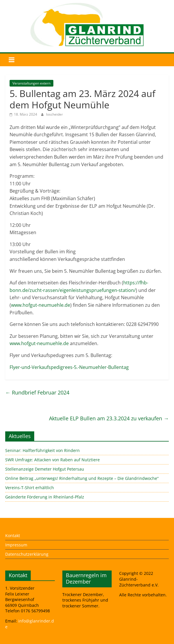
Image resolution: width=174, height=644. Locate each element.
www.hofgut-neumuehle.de (41, 305)
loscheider (55, 114)
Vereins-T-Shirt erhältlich (30, 488)
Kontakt (13, 536)
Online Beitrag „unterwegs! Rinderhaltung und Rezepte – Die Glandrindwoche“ (82, 478)
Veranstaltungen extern (31, 83)
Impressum (16, 545)
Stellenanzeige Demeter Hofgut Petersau (45, 469)
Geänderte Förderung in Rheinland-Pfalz (45, 497)
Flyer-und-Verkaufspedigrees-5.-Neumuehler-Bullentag (69, 367)
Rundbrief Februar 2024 (37, 392)
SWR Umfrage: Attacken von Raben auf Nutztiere (52, 460)
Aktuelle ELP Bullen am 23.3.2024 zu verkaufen (109, 418)
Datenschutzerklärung (27, 554)
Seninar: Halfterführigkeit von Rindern (42, 450)
